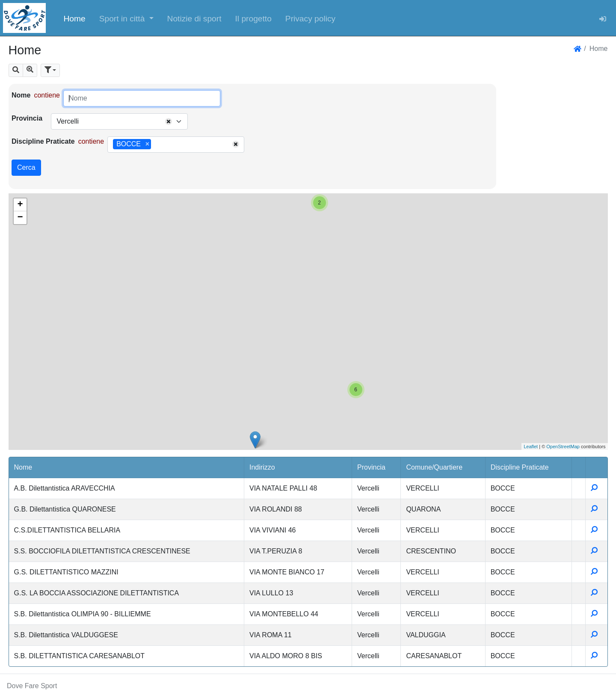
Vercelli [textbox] (68, 121)
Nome (21, 95)
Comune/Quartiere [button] (434, 467)
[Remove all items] (169, 121)
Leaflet (531, 447)
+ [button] (20, 205)
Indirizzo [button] (262, 467)
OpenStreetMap (563, 447)
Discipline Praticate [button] (520, 467)
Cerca (26, 167)
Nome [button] (23, 467)
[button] (126, 18)
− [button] (20, 218)
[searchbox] (156, 145)
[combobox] (119, 121)
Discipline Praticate (43, 141)
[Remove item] (147, 144)
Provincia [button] (371, 467)
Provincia (27, 118)
